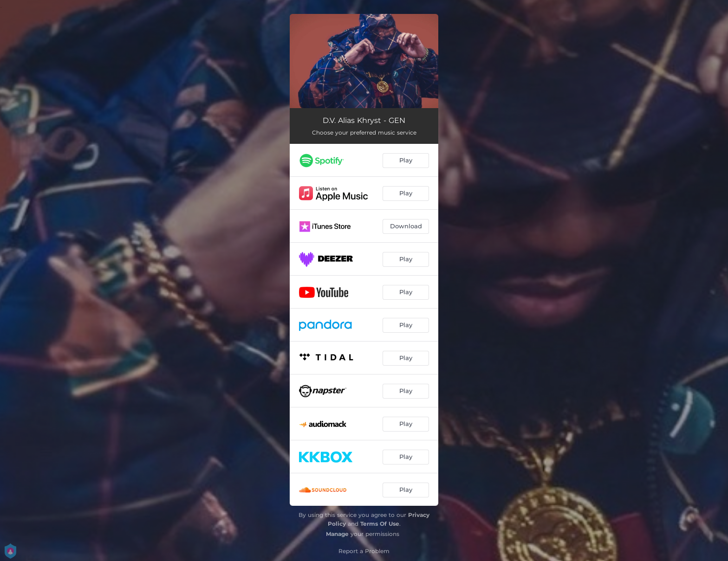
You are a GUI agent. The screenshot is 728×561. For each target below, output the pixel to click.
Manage (337, 534)
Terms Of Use (380, 524)
